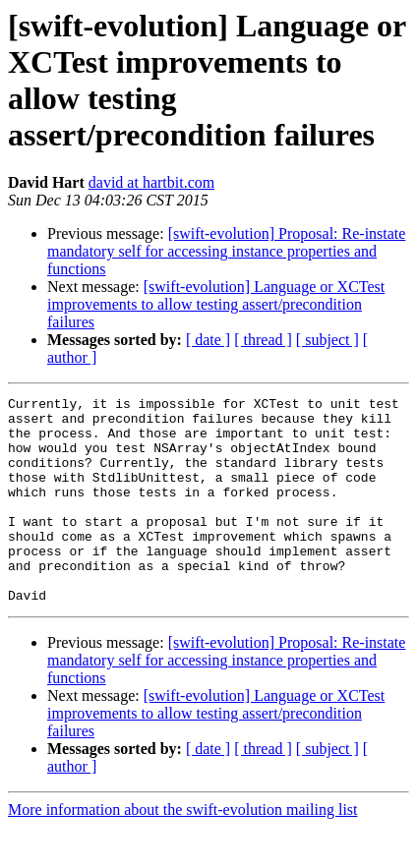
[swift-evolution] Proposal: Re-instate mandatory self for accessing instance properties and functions (226, 251)
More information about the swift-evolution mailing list (183, 851)
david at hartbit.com (151, 182)
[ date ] (208, 340)
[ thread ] (263, 340)
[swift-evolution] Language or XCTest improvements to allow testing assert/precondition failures (216, 304)
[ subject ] (328, 340)
